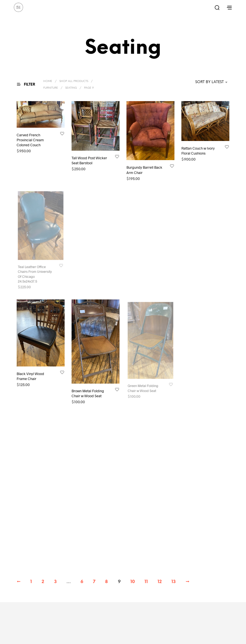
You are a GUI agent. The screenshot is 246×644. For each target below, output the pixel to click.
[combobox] (201, 82)
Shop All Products (74, 81)
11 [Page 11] (146, 582)
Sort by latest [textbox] (210, 82)
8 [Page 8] (106, 582)
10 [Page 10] (133, 582)
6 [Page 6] (82, 582)
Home (48, 81)
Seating (71, 88)
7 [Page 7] (94, 582)
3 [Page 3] (55, 582)
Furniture (51, 88)
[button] (29, 84)
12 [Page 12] (160, 582)
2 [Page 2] (43, 582)
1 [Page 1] (31, 582)
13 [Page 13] (174, 582)
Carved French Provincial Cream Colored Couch (30, 140)
